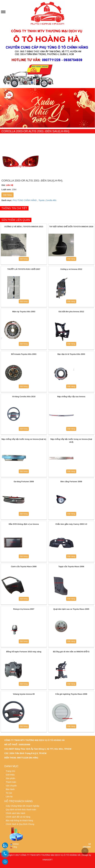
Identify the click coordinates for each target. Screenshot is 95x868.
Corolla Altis (51, 200)
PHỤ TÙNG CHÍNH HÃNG (25, 200)
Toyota (41, 200)
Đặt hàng (7, 195)
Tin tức (9, 793)
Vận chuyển (11, 786)
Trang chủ (10, 771)
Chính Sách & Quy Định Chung (20, 824)
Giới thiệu (10, 775)
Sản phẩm (10, 778)
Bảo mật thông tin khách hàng (19, 820)
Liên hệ (9, 797)
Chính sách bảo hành (15, 813)
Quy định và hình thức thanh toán (21, 810)
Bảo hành (10, 789)
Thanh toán (11, 782)
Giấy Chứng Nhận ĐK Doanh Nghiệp (23, 806)
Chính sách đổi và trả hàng (18, 817)
